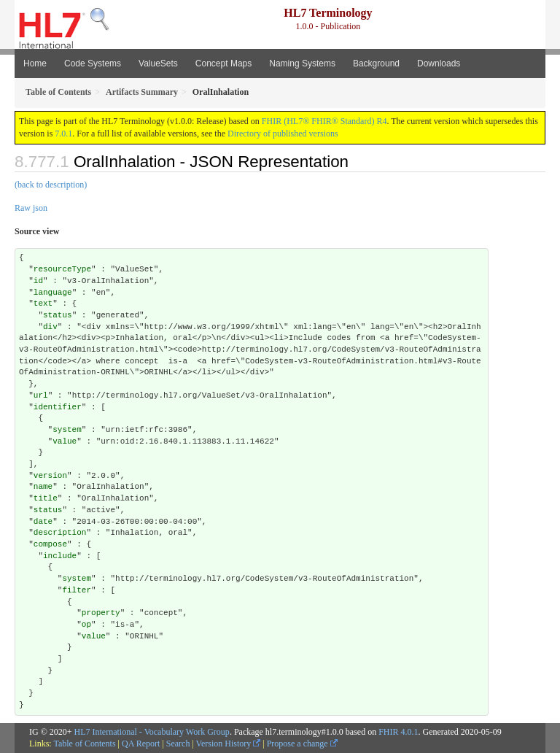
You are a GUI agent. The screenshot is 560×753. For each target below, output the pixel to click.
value (65, 441)
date (43, 522)
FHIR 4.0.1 (398, 732)
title (46, 498)
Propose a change (302, 744)
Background (376, 63)
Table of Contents (84, 744)
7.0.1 (63, 134)
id (38, 281)
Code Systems (93, 63)
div (50, 327)
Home (35, 63)
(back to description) (51, 185)
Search (178, 744)
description (60, 533)
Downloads (439, 63)
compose (50, 544)
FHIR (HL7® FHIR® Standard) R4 (324, 121)
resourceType (62, 269)
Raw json (31, 208)
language (53, 293)
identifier (58, 407)
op (86, 625)
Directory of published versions (283, 134)
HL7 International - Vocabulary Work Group (152, 732)
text (43, 304)
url (41, 395)
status (58, 315)
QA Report (141, 744)
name (43, 487)
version (50, 476)
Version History (229, 744)
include (60, 556)
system (67, 430)
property (101, 613)
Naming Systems (302, 63)
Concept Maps (223, 63)
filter (77, 590)
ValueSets (158, 63)
